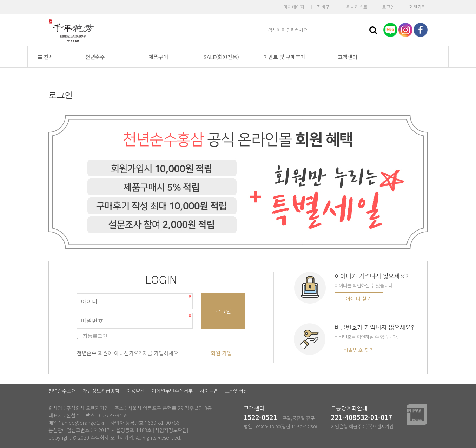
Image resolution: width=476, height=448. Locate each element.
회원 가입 (221, 353)
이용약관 (135, 391)
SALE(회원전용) (221, 57)
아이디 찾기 (359, 298)
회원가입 (417, 7)
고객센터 (348, 57)
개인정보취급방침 (101, 391)
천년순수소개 (62, 391)
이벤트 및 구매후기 (284, 57)
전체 (46, 57)
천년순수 (95, 57)
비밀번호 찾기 (359, 350)
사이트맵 (209, 391)
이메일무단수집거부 (172, 391)
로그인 (388, 7)
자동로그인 (92, 336)
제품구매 (158, 57)
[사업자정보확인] (171, 430)
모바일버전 (236, 391)
